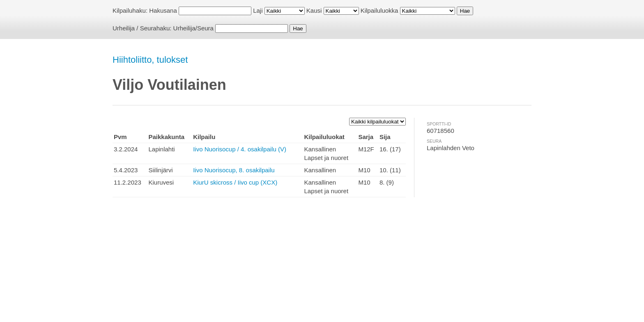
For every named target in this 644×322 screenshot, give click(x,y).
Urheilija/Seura (193, 28)
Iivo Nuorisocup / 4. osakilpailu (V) (240, 149)
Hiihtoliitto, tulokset (150, 60)
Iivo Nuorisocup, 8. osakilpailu (234, 170)
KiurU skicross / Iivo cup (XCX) (235, 182)
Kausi (314, 10)
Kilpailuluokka (379, 10)
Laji (258, 10)
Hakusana (163, 10)
